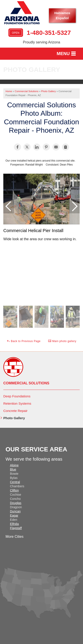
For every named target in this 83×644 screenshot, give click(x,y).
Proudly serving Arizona (41, 42)
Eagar (14, 516)
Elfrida (14, 524)
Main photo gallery (62, 341)
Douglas (16, 503)
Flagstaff (16, 528)
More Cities (14, 537)
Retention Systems (17, 403)
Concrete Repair (15, 411)
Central (15, 482)
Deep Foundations (17, 396)
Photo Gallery (14, 418)
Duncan (15, 511)
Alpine (14, 465)
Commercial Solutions (26, 383)
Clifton (14, 490)
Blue (13, 469)
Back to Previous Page (24, 341)
